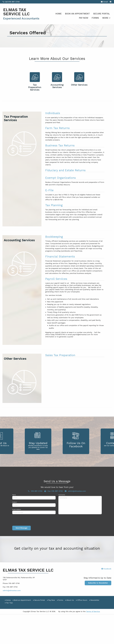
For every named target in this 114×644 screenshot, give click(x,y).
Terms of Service (93, 611)
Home (59, 14)
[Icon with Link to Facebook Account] (111, 2)
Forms (95, 18)
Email (104, 2)
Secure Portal (102, 14)
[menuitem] (59, 13)
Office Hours (82, 600)
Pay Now (84, 18)
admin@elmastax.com (12, 590)
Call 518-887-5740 (11, 2)
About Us (70, 600)
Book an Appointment (77, 14)
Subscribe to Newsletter (98, 583)
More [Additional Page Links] (105, 18)
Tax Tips (9, 603)
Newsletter (95, 600)
